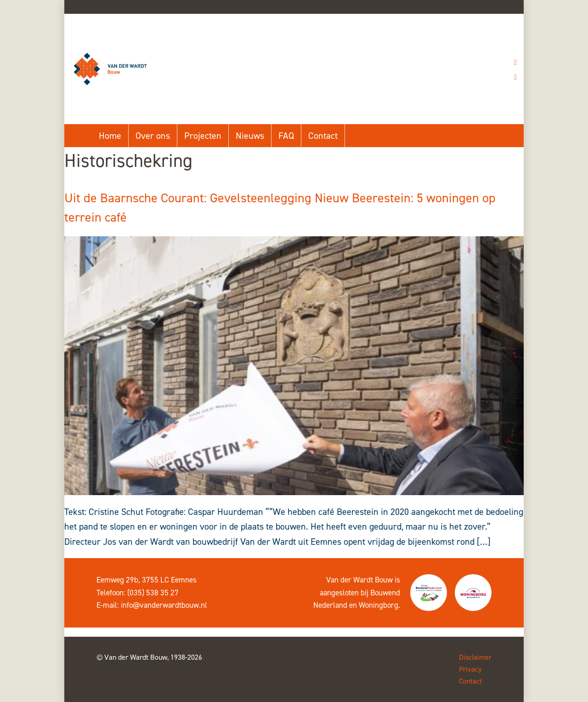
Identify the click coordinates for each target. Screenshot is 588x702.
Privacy (470, 669)
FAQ (286, 136)
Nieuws (250, 136)
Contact (323, 136)
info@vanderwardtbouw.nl (164, 605)
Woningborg (379, 605)
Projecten (203, 136)
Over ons (153, 136)
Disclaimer (475, 657)
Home (110, 136)
